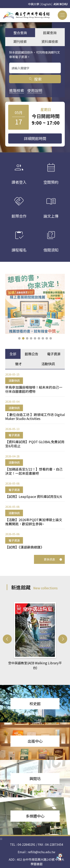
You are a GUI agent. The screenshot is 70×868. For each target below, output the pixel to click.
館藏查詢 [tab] (50, 33)
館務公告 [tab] (32, 354)
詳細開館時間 (35, 138)
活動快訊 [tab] (48, 364)
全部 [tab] (13, 354)
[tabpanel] (35, 461)
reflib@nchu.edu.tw (42, 852)
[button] (19, 338)
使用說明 (35, 90)
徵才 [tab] (18, 364)
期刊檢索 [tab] (20, 41)
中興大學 (34, 4)
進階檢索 (17, 90)
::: (1, 10)
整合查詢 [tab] (20, 33)
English (46, 4)
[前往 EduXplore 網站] (60, 856)
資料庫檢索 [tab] (50, 41)
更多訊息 (53, 559)
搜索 (35, 79)
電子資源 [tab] (54, 354)
